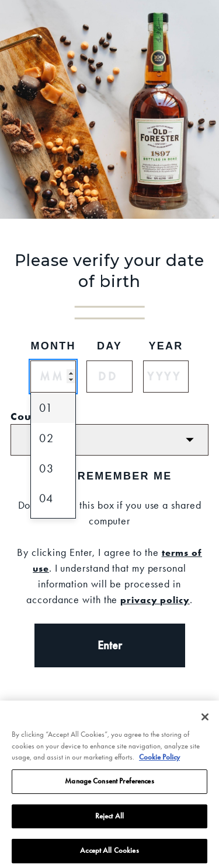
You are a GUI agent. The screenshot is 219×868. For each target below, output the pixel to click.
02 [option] (47, 438)
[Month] (53, 377)
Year (166, 346)
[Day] (109, 377)
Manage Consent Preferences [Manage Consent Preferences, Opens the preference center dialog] (109, 789)
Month (53, 346)
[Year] (166, 377)
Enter (110, 645)
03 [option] (47, 468)
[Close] (205, 724)
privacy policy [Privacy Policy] (155, 600)
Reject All (109, 824)
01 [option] (46, 408)
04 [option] (46, 498)
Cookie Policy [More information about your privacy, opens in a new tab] (159, 765)
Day (109, 346)
